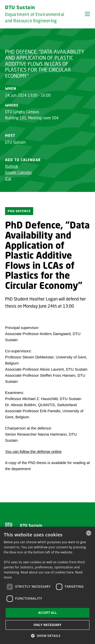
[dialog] (48, 585)
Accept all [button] (48, 613)
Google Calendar (18, 172)
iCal (8, 178)
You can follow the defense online (33, 451)
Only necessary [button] (47, 625)
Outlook (12, 166)
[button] (87, 14)
